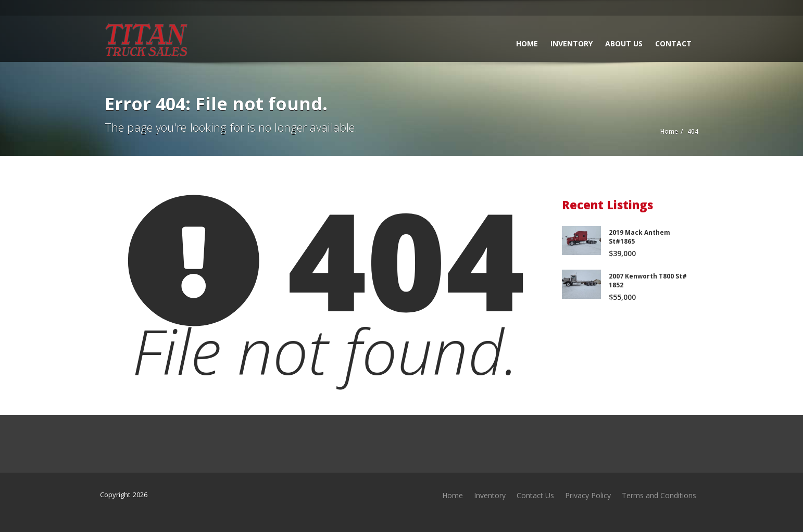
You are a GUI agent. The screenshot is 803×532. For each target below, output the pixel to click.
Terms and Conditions (659, 495)
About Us (624, 43)
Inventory (572, 43)
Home (527, 43)
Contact (673, 43)
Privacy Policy (588, 495)
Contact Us (535, 495)
